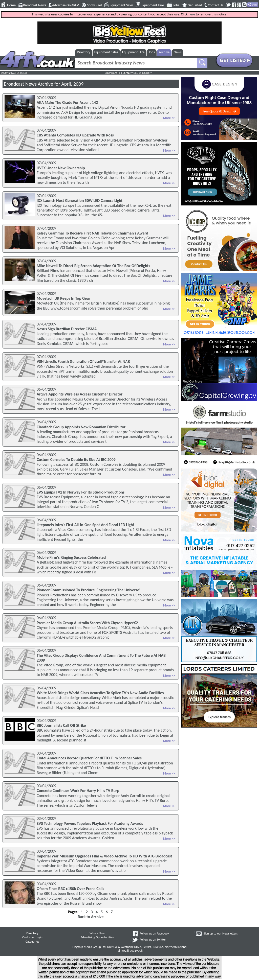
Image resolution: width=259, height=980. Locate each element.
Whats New (97, 933)
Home (11, 5)
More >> (169, 118)
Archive (164, 52)
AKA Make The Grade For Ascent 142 (67, 102)
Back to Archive (91, 917)
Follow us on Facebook (155, 933)
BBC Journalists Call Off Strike (61, 725)
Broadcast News (35, 5)
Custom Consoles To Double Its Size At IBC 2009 (76, 460)
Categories (32, 941)
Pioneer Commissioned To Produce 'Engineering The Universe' (88, 590)
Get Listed (195, 5)
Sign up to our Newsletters (221, 933)
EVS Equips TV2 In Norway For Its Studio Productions (81, 492)
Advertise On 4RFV (66, 5)
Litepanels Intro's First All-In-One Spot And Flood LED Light (85, 525)
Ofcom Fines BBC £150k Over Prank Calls (70, 889)
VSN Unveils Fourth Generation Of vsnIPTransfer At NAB (83, 361)
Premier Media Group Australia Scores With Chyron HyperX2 (87, 623)
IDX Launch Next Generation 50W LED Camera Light (80, 201)
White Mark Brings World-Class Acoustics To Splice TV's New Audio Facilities (100, 693)
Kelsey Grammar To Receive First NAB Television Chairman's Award (92, 233)
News (178, 52)
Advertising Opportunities (97, 937)
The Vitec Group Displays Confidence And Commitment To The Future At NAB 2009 (101, 658)
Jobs (176, 5)
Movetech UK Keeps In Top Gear (63, 298)
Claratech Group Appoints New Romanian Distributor (81, 427)
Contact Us (216, 5)
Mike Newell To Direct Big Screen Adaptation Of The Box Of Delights (93, 266)
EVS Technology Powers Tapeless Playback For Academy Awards (90, 823)
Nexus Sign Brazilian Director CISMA (67, 329)
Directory (84, 52)
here (192, 14)
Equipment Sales (122, 5)
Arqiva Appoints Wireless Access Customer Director (80, 394)
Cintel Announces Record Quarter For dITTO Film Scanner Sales (89, 758)
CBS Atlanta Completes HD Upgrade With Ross (75, 135)
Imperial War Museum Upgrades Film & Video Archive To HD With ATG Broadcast (104, 856)
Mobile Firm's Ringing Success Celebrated (71, 557)
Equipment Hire (153, 5)
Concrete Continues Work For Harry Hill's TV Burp (78, 791)
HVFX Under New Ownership (61, 168)
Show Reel (94, 5)
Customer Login (32, 937)
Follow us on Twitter (153, 939)
